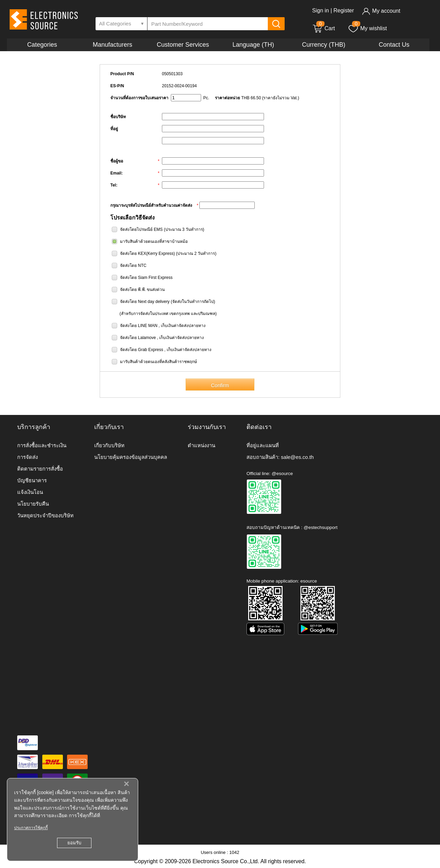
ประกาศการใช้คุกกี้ (31, 828)
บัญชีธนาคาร (32, 480)
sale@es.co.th (297, 457)
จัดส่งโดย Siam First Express (146, 278)
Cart (323, 28)
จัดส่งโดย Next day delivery (145, 302)
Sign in (321, 10)
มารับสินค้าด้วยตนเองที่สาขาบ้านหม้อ (154, 241)
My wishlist (367, 28)
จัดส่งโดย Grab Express (142, 350)
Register (344, 10)
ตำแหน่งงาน (201, 445)
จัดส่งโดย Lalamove (138, 338)
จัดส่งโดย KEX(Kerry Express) (147, 253)
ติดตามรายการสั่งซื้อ (40, 469)
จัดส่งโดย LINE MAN (139, 326)
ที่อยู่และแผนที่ (263, 445)
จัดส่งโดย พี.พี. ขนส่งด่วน (142, 290)
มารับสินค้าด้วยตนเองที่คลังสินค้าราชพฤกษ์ (158, 362)
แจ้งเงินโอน (30, 492)
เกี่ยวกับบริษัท (109, 445)
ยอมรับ (74, 843)
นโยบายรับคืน (33, 504)
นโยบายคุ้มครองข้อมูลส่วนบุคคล (131, 457)
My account (381, 11)
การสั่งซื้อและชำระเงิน (42, 445)
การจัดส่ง (27, 457)
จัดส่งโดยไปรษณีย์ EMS (141, 229)
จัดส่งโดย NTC (133, 266)
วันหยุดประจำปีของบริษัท (45, 515)
